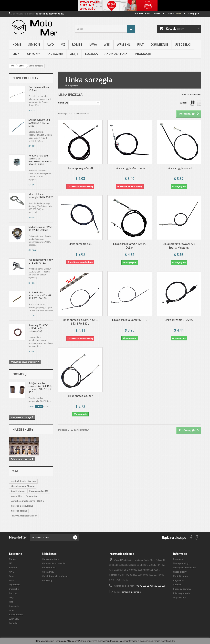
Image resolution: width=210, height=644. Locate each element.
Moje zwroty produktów (54, 563)
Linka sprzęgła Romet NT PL (130, 320)
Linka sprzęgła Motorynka (130, 168)
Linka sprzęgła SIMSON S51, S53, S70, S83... (80, 322)
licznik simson (18, 491)
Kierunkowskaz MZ (39, 491)
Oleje (74, 54)
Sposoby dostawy (182, 589)
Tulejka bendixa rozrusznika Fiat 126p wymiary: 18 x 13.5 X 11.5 (40, 387)
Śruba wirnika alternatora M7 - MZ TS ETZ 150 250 (40, 295)
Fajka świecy (32, 496)
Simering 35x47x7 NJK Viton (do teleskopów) (39, 328)
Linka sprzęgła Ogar (80, 396)
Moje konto (49, 554)
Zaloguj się (194, 13)
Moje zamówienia (51, 559)
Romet (77, 44)
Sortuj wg (63, 103)
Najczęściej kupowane (184, 568)
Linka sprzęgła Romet (179, 168)
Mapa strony (179, 598)
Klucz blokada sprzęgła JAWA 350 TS (41, 196)
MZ (63, 44)
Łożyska (91, 54)
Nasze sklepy (23, 429)
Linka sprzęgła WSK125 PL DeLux (130, 246)
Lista (199, 103)
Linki (16, 54)
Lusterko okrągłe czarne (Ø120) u (27, 501)
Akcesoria (55, 54)
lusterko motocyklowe (22, 506)
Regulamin (178, 580)
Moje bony (47, 580)
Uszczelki (183, 44)
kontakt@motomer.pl (131, 592)
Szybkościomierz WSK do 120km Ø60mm (41, 228)
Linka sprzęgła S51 (80, 244)
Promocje (143, 54)
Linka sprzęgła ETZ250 (179, 320)
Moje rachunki (49, 568)
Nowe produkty (25, 78)
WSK (107, 44)
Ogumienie (159, 44)
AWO (50, 44)
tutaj (172, 641)
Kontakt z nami (143, 13)
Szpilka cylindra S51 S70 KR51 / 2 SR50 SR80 (39, 123)
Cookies (177, 585)
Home (17, 44)
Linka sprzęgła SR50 (80, 168)
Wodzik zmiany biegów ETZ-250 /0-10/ (41, 261)
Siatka (193, 103)
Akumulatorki (116, 54)
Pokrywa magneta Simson (24, 516)
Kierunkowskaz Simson (23, 486)
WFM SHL (124, 44)
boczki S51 (16, 496)
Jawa (93, 44)
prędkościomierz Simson (23, 481)
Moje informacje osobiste (55, 576)
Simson (34, 44)
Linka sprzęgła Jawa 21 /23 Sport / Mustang (179, 246)
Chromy (33, 54)
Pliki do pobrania (182, 593)
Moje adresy (48, 572)
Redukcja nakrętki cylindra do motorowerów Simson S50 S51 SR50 (40, 160)
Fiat (140, 44)
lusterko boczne (19, 511)
